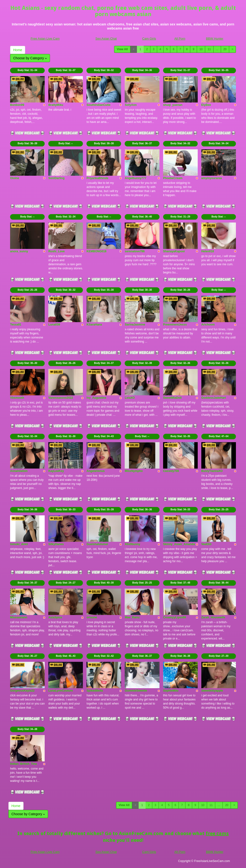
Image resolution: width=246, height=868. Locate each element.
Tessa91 (16, 325)
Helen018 (208, 251)
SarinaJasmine (135, 325)
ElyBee (206, 105)
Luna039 (54, 325)
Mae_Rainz (132, 617)
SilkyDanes (56, 544)
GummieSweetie (136, 691)
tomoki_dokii (19, 544)
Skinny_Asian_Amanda (179, 544)
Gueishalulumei (97, 544)
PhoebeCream (173, 178)
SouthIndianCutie (98, 105)
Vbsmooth (17, 398)
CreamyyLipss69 (175, 617)
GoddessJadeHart (214, 398)
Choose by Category (30, 58)
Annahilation (19, 471)
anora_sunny (19, 251)
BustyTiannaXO (212, 471)
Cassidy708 (171, 471)
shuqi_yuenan (173, 105)
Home (18, 50)
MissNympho (134, 471)
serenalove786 (135, 251)
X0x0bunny (132, 544)
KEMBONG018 (96, 251)
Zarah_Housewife (213, 617)
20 (225, 49)
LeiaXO (130, 398)
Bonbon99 (17, 105)
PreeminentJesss (175, 325)
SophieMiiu (171, 691)
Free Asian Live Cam (45, 39)
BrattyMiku (56, 105)
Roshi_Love (56, 251)
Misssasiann (19, 617)
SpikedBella (95, 691)
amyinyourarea (212, 178)
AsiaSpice (55, 617)
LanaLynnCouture (61, 691)
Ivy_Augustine (96, 398)
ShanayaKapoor (174, 251)
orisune (92, 617)
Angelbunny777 (135, 178)
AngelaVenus (95, 471)
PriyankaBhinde (97, 178)
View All (122, 49)
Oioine (15, 178)
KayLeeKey (56, 471)
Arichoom (208, 325)
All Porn (180, 39)
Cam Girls (149, 39)
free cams (217, 833)
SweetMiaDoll (172, 398)
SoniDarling (56, 178)
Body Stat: (27, 70)
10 (201, 49)
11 (209, 49)
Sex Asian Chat (106, 39)
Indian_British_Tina (23, 764)
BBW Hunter (215, 39)
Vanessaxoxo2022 (61, 398)
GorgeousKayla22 (22, 691)
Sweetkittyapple (212, 691)
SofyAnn (131, 105)
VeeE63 (206, 544)
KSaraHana (94, 325)
